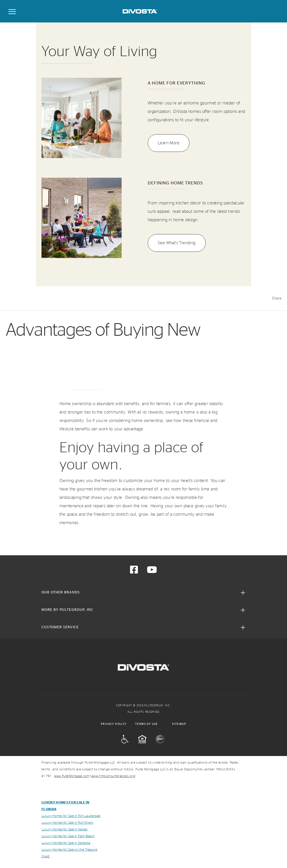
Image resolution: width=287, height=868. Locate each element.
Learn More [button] (169, 143)
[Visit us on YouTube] (152, 572)
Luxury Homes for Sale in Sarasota (66, 843)
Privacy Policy (114, 724)
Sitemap (179, 724)
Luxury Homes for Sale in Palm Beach (68, 836)
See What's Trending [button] (177, 243)
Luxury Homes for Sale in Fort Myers (67, 823)
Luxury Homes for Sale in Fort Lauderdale (71, 816)
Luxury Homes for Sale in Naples (64, 829)
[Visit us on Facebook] (134, 572)
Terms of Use (147, 724)
